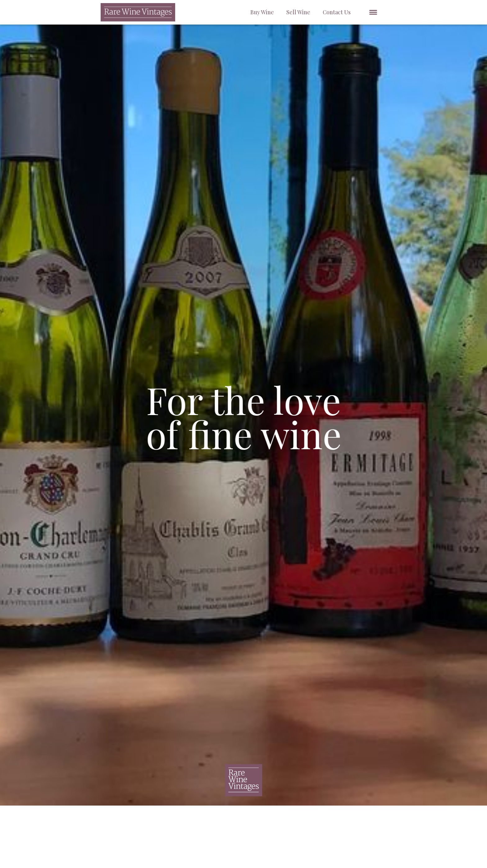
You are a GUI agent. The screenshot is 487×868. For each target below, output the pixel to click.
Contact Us (337, 12)
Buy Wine (262, 12)
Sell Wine (298, 12)
